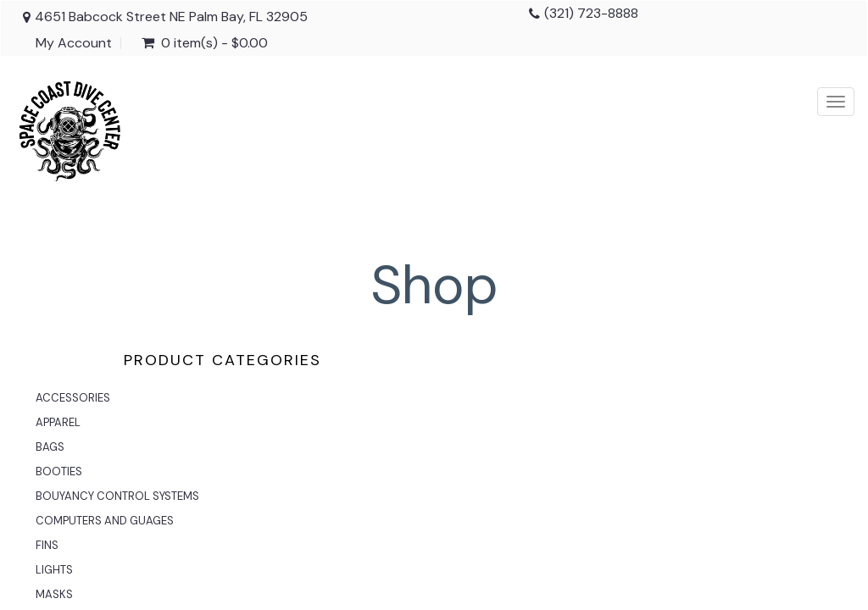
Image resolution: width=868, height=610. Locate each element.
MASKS (54, 594)
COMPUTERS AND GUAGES (105, 521)
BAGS (50, 447)
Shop (434, 285)
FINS (47, 545)
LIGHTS (54, 570)
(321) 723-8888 (591, 13)
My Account (74, 43)
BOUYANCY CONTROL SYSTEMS (117, 496)
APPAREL (58, 422)
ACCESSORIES (73, 398)
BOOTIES (59, 471)
